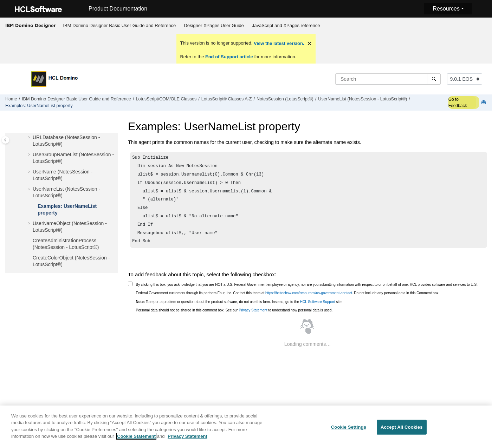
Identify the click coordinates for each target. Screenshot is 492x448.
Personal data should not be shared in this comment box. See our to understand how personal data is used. (234, 318)
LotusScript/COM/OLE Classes (166, 99)
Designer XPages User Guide (214, 25)
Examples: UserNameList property (39, 106)
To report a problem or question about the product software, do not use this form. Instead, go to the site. (239, 309)
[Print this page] (484, 103)
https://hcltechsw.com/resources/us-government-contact (309, 301)
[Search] (434, 79)
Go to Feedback (458, 103)
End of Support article (229, 57)
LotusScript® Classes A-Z (227, 99)
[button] (30, 138)
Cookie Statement (136, 440)
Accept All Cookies (402, 431)
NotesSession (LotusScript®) (285, 99)
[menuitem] (119, 26)
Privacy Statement (253, 318)
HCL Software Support (318, 309)
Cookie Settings (349, 431)
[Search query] (388, 79)
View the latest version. (278, 43)
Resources (446, 9)
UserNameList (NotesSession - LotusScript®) (362, 99)
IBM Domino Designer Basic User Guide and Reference (120, 25)
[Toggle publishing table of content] (5, 140)
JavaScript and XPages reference (286, 25)
